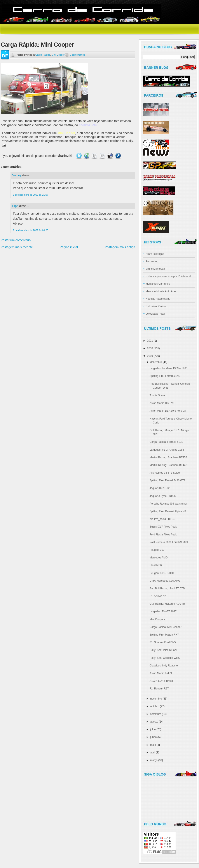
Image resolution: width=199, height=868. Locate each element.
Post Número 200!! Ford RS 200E (169, 542)
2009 (150, 356)
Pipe (15, 206)
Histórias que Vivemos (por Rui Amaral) (169, 276)
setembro (156, 714)
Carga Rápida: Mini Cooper (37, 45)
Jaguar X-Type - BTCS (163, 496)
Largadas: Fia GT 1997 (163, 611)
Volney (17, 175)
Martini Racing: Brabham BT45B (168, 457)
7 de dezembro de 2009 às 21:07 (31, 195)
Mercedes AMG (159, 558)
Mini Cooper (58, 55)
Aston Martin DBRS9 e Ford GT (168, 411)
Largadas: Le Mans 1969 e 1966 (168, 368)
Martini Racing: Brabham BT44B (168, 465)
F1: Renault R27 (159, 689)
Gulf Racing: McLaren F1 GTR (167, 604)
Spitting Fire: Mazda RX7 (164, 635)
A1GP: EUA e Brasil (161, 681)
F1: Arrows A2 (158, 596)
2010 (150, 348)
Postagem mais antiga (120, 247)
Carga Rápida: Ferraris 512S (166, 442)
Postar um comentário (16, 240)
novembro (156, 699)
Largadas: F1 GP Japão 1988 (167, 450)
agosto (154, 722)
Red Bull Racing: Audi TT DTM (167, 588)
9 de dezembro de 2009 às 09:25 (31, 230)
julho (153, 729)
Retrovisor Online (156, 306)
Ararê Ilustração (155, 254)
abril (153, 753)
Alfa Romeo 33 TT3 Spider (165, 473)
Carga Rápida (43, 55)
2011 (150, 341)
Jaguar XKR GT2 (160, 488)
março (154, 760)
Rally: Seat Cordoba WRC (165, 658)
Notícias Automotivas (158, 299)
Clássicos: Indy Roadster (164, 666)
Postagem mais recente (17, 247)
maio (153, 745)
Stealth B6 (156, 565)
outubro (155, 706)
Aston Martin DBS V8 (162, 403)
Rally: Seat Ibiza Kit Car (163, 650)
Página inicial (69, 247)
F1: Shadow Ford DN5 (163, 642)
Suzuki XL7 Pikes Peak (163, 527)
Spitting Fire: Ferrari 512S (165, 376)
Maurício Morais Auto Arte (161, 291)
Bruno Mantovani (156, 269)
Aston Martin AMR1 (161, 673)
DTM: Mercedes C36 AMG (165, 581)
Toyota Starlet (158, 395)
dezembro (156, 362)
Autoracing (152, 261)
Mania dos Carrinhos (158, 284)
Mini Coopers (157, 619)
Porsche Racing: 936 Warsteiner (168, 504)
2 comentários (77, 55)
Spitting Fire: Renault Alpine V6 (168, 511)
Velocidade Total (155, 314)
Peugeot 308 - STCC (162, 573)
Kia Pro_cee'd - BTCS (162, 519)
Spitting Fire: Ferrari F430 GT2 (167, 480)
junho (153, 737)
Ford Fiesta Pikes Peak (163, 535)
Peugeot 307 (157, 550)
